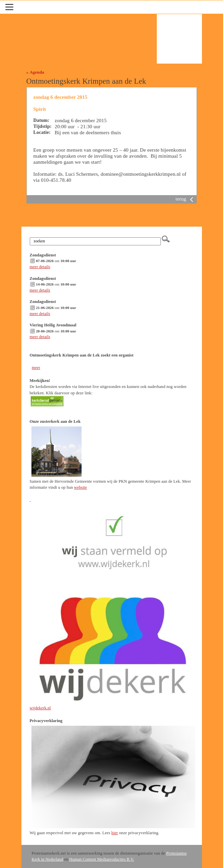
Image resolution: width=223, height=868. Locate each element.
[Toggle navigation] (9, 7)
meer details (40, 267)
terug (186, 199)
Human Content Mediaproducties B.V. (102, 859)
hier (115, 833)
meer (36, 368)
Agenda (37, 72)
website (80, 487)
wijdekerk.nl (40, 708)
